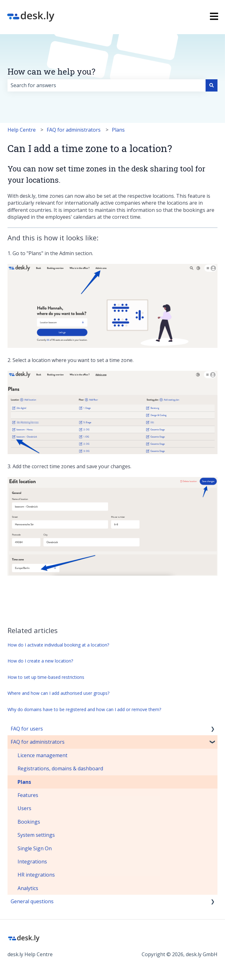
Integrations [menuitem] (32, 862)
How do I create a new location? (40, 661)
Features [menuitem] (28, 795)
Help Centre (22, 130)
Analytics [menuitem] (28, 888)
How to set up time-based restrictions (46, 677)
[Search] (212, 85)
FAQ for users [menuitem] (27, 729)
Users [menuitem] (24, 808)
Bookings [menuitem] (29, 822)
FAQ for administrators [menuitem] (38, 742)
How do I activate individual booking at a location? (58, 645)
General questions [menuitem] (32, 901)
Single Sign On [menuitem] (35, 848)
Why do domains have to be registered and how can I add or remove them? (84, 709)
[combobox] (107, 85)
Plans (118, 130)
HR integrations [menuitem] (36, 875)
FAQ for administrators (74, 130)
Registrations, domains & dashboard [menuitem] (60, 768)
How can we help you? (51, 71)
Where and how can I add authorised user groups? (58, 693)
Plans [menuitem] (24, 782)
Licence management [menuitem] (42, 755)
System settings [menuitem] (36, 835)
